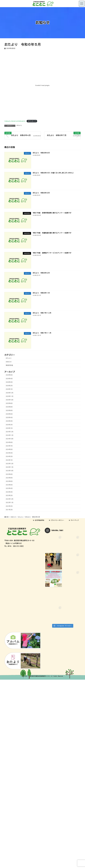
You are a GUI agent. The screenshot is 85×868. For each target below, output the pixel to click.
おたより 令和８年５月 (41, 153)
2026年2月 (9, 386)
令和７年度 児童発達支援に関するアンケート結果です (52, 233)
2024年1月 (9, 460)
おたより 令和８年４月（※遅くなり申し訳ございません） (54, 173)
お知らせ (9, 362)
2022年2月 (9, 506)
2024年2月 (9, 456)
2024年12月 (10, 432)
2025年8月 (9, 407)
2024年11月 (10, 435)
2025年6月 (9, 411)
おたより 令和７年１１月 (42, 333)
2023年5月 (9, 485)
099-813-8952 (18, 546)
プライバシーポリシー (56, 520)
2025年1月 (9, 428)
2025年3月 (9, 421)
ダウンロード (32, 121)
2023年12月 (10, 464)
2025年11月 (10, 396)
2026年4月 (9, 379)
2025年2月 (9, 425)
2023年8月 (9, 478)
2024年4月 (9, 453)
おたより (19, 125)
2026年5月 (9, 375)
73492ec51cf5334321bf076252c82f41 (15, 121)
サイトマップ (74, 520)
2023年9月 (9, 474)
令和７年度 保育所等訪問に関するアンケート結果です (52, 213)
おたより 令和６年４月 (21, 135)
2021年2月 (9, 510)
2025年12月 (10, 393)
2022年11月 (10, 503)
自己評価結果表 (39, 520)
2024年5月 (9, 449)
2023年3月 (9, 492)
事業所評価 (9, 365)
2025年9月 (9, 403)
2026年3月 (9, 382)
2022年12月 (10, 499)
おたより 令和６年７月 (57, 135)
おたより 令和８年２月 (41, 273)
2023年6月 (9, 481)
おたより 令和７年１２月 (42, 313)
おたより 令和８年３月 (41, 193)
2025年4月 (9, 418)
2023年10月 (10, 471)
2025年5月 (9, 414)
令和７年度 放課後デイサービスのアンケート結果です (52, 253)
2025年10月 (10, 400)
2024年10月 (10, 439)
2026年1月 (9, 389)
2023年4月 (9, 488)
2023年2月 (9, 496)
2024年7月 (9, 446)
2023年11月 (10, 467)
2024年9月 (9, 442)
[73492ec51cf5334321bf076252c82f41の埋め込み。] (42, 85)
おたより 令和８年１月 (41, 293)
